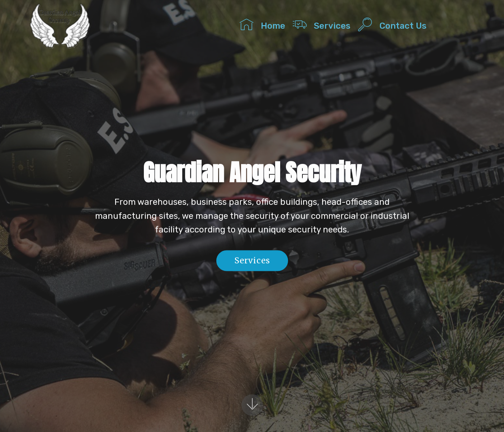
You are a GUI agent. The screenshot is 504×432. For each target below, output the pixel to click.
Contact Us (415, 24)
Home (262, 24)
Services (322, 24)
